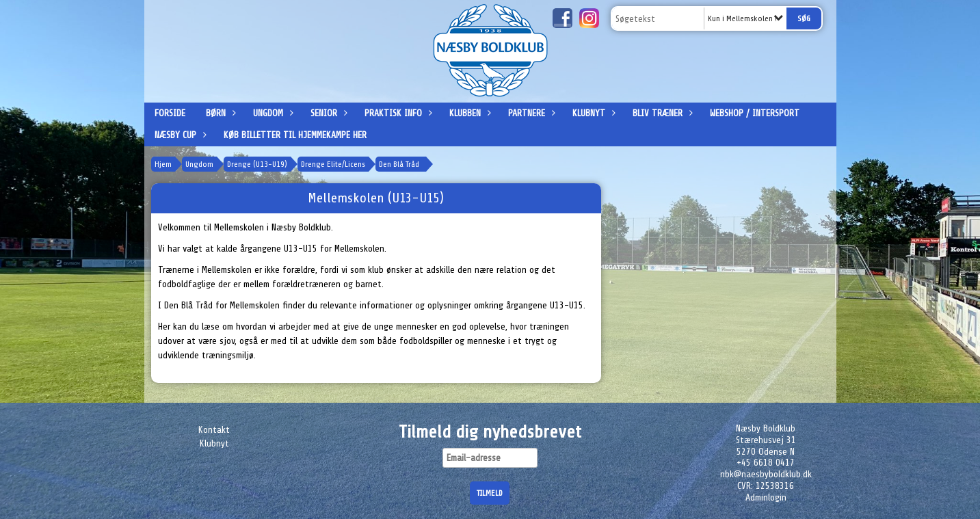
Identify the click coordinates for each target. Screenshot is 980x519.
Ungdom (272, 113)
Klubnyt (592, 113)
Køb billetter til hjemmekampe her (295, 135)
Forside (170, 113)
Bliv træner (661, 113)
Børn (219, 113)
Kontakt (214, 430)
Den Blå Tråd (399, 164)
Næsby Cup (179, 135)
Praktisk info (397, 113)
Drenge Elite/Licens (333, 164)
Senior (327, 113)
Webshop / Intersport (755, 113)
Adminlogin (766, 497)
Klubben (468, 113)
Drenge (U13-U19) (257, 164)
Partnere (530, 113)
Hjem (163, 164)
